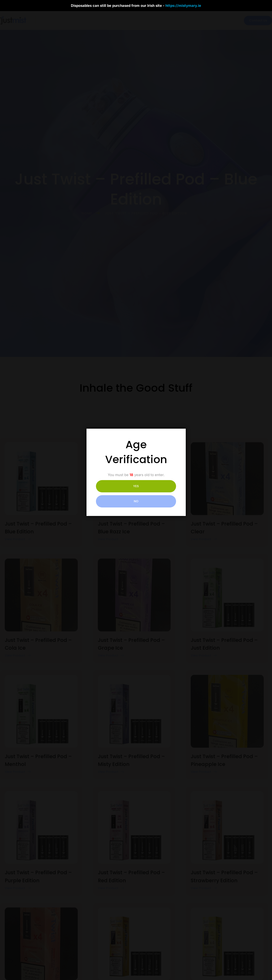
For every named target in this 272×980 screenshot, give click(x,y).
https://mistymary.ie (183, 6)
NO (157, 494)
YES (115, 494)
